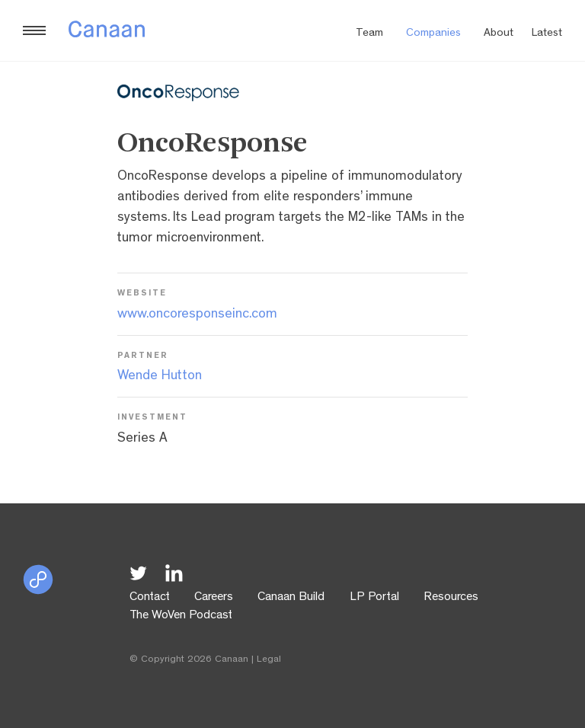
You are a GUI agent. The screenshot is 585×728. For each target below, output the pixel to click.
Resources (451, 598)
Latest (547, 34)
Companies (433, 34)
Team (369, 34)
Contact (150, 598)
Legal (269, 660)
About (499, 34)
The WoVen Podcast (181, 616)
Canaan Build (291, 598)
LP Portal (374, 598)
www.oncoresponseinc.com (197, 315)
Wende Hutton (160, 377)
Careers (214, 598)
